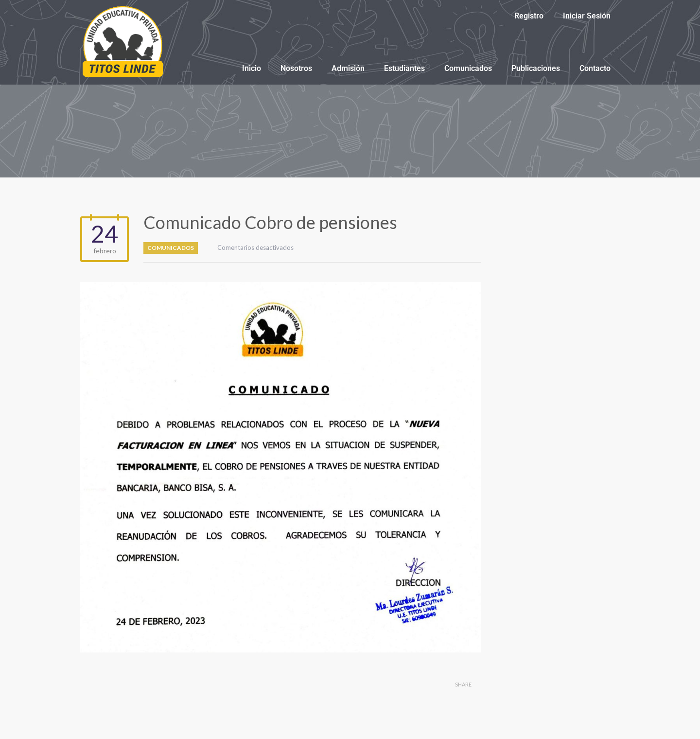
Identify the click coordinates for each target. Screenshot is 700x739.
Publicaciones (536, 68)
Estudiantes (404, 68)
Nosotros (296, 68)
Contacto (595, 68)
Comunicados (468, 68)
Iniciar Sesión (587, 16)
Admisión (348, 68)
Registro (529, 16)
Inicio (252, 68)
